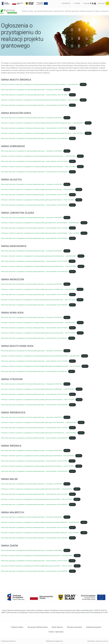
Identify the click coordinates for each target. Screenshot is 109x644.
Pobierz (83, 84)
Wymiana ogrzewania (72, 11)
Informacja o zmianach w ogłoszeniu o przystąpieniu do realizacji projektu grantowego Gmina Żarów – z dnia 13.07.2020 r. (37, 566)
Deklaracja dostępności (54, 641)
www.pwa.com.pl (102, 641)
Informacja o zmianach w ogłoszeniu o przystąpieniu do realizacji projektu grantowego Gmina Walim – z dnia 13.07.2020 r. (37, 499)
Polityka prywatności (8, 641)
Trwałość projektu (27, 11)
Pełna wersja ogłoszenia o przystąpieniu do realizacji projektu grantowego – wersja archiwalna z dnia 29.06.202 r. (34, 338)
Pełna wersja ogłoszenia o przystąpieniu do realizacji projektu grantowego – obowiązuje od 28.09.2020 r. (32, 90)
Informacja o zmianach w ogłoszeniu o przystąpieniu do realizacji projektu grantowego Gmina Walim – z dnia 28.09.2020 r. (37, 489)
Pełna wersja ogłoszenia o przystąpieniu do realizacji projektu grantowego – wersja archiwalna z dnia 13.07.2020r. (34, 261)
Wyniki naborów (59, 11)
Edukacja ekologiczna (87, 11)
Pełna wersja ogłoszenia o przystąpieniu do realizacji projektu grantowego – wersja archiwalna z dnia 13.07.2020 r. (34, 95)
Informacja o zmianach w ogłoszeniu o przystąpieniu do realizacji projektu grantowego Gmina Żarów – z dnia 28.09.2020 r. (37, 556)
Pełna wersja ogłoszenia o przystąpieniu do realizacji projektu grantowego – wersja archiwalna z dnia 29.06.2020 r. (34, 105)
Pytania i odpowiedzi (102, 11)
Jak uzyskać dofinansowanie (44, 11)
